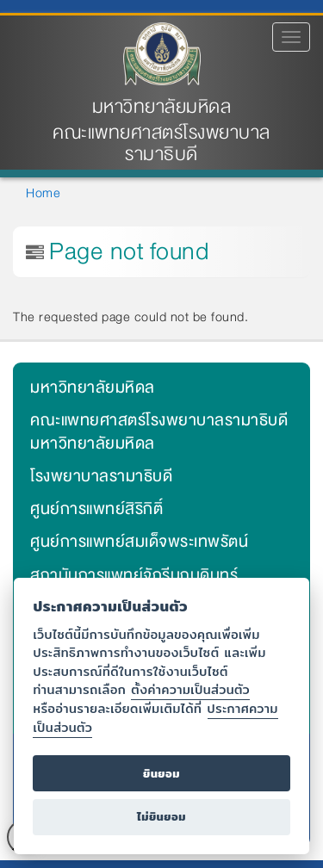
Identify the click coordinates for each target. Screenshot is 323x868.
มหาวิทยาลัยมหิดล (162, 107)
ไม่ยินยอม (161, 817)
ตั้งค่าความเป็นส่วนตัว (190, 689)
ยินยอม (161, 774)
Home (43, 193)
